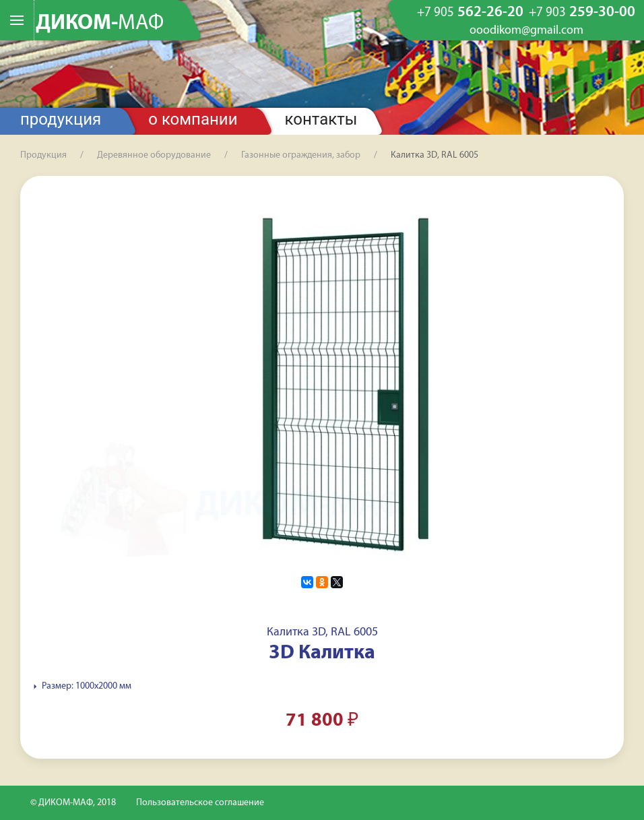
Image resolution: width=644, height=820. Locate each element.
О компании (193, 119)
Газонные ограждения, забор (301, 155)
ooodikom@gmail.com (526, 31)
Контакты (321, 119)
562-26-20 (470, 13)
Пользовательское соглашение (200, 803)
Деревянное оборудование (154, 155)
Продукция (61, 119)
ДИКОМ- (100, 24)
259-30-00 (582, 13)
